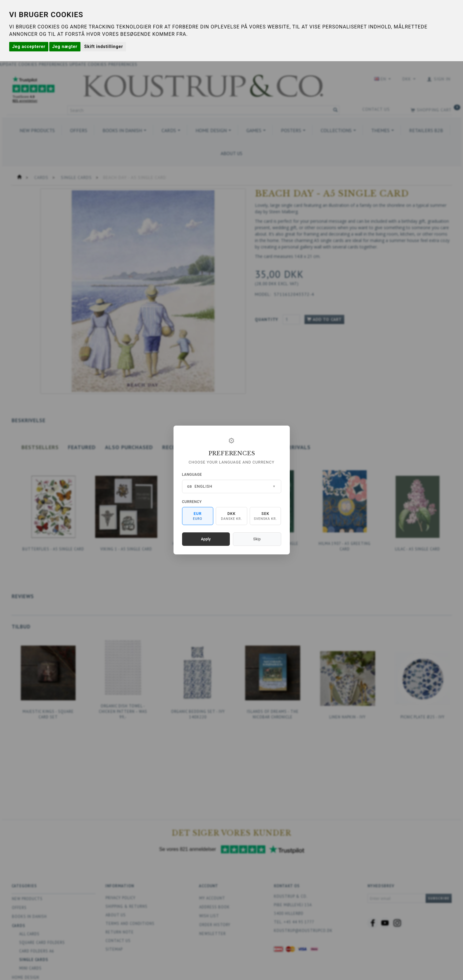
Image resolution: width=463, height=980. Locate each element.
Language (192, 475)
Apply (206, 539)
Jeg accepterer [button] (29, 47)
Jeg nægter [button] (65, 47)
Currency (192, 502)
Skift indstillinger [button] (104, 47)
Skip (257, 539)
